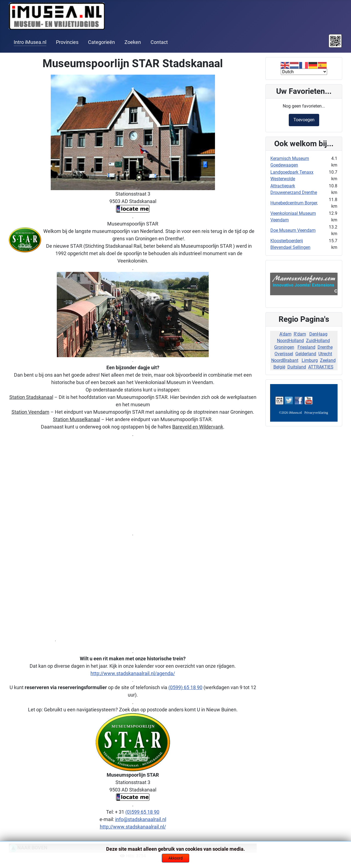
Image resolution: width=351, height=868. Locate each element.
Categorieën (101, 42)
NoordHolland (290, 341)
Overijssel (284, 354)
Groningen (284, 347)
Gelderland (306, 354)
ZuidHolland (318, 341)
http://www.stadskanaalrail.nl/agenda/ (133, 673)
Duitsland (297, 367)
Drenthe (325, 347)
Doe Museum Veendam (293, 230)
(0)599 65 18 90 (142, 812)
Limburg (310, 360)
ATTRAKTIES (321, 367)
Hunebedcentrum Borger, (294, 203)
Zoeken (133, 42)
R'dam (300, 334)
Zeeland (328, 360)
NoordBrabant (285, 360)
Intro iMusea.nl (30, 42)
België (279, 367)
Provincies (67, 42)
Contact (159, 42)
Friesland (306, 347)
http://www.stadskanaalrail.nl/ (133, 827)
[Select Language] (304, 72)
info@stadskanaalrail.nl (141, 819)
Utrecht (325, 354)
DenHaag (318, 334)
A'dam (285, 334)
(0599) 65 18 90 (185, 687)
